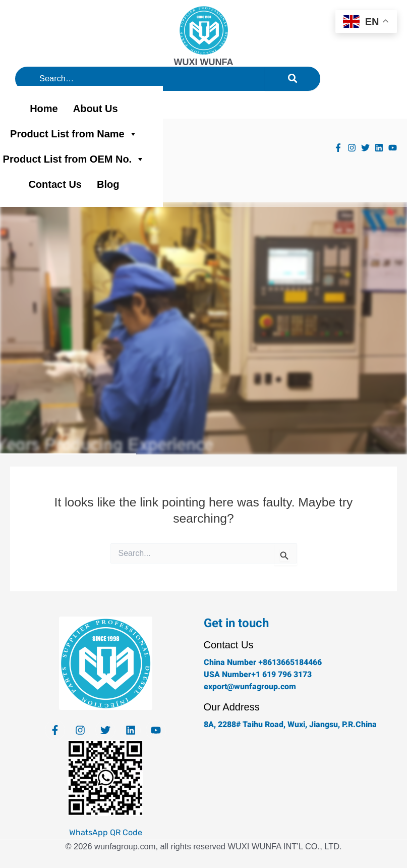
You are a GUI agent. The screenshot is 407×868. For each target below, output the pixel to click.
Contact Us (55, 184)
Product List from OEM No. (74, 159)
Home (44, 109)
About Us (96, 109)
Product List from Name (74, 134)
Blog (108, 184)
